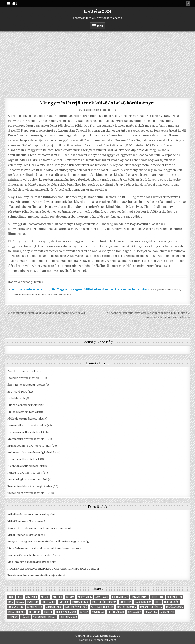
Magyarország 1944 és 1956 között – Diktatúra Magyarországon (50, 541)
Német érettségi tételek (23, 459)
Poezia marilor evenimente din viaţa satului (36, 575)
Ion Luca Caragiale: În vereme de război (34, 555)
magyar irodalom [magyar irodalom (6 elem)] (127, 607)
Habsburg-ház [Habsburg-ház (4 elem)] (143, 602)
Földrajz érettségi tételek (25, 418)
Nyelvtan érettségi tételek (25, 466)
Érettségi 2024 (98, 11)
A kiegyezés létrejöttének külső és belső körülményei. (97, 103)
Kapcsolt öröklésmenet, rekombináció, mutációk (39, 528)
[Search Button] (188, 4)
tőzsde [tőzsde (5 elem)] (25, 617)
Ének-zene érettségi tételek (26, 385)
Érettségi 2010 (17, 391)
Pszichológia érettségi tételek (27, 479)
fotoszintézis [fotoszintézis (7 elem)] (80, 602)
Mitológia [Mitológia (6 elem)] (34, 612)
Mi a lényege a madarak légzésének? (32, 562)
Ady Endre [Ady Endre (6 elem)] (32, 597)
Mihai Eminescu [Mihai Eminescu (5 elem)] (17, 612)
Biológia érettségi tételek (24, 378)
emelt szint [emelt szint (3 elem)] (48, 602)
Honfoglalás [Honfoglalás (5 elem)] (171, 602)
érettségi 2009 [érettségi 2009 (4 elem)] (68, 617)
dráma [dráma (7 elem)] (20, 602)
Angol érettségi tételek (23, 371)
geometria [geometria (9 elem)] (126, 602)
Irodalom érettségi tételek (25, 432)
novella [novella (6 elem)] (84, 612)
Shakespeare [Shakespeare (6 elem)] (167, 612)
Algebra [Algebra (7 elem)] (57, 597)
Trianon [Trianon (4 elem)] (13, 617)
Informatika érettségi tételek (27, 425)
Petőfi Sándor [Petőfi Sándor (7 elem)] (116, 612)
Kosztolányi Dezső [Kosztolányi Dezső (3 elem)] (76, 607)
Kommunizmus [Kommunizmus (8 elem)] (54, 607)
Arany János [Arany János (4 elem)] (85, 597)
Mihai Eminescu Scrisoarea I (26, 521)
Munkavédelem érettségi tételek (29, 445)
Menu (14, 3)
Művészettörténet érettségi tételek (31, 452)
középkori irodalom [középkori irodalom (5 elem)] (102, 607)
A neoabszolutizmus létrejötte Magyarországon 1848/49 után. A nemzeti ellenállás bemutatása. (81, 289)
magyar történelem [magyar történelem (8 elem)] (151, 607)
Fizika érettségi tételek (23, 412)
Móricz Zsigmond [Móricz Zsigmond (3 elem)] (66, 612)
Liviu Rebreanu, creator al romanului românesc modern (44, 548)
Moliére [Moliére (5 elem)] (48, 612)
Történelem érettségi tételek (99, 110)
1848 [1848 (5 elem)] (11, 597)
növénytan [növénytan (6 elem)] (98, 612)
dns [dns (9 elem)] (11, 602)
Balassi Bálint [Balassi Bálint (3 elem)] (140, 597)
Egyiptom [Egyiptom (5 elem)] (33, 602)
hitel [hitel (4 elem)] (158, 602)
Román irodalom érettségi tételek (30, 486)
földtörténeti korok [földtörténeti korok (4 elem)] (104, 602)
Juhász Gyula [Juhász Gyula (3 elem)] (16, 607)
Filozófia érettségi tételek (25, 405)
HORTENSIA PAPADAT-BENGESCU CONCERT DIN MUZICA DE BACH (53, 569)
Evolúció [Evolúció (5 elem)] (64, 602)
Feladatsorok (16, 398)
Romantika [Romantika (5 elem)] (151, 612)
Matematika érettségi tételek (27, 439)
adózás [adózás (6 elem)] (45, 597)
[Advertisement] (97, 62)
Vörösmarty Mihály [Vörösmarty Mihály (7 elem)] (45, 617)
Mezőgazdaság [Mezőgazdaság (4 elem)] (174, 607)
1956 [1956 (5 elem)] (20, 597)
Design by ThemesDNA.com (98, 640)
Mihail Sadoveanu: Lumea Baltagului (31, 514)
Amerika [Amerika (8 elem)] (70, 597)
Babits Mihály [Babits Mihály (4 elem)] (120, 597)
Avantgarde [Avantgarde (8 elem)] (102, 597)
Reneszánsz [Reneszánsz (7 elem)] (134, 612)
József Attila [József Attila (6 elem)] (35, 607)
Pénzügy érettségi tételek (25, 473)
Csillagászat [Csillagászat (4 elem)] (175, 597)
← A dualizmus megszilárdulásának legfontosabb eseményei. (45, 313)
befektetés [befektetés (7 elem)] (158, 597)
